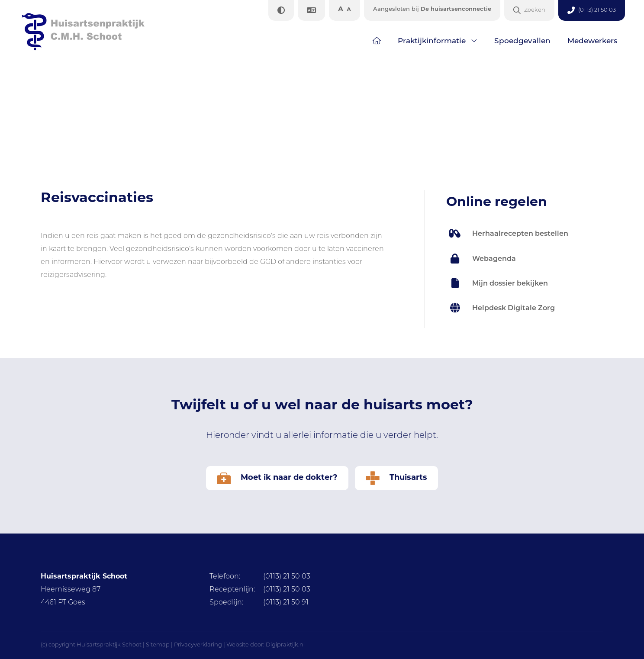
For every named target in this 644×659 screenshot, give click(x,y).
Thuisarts (396, 478)
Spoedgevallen (522, 41)
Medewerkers (592, 41)
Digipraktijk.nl (285, 645)
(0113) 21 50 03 (260, 577)
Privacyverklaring (198, 645)
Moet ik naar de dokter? (277, 478)
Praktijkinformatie (432, 41)
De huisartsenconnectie (432, 9)
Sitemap (158, 645)
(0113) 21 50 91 (259, 603)
